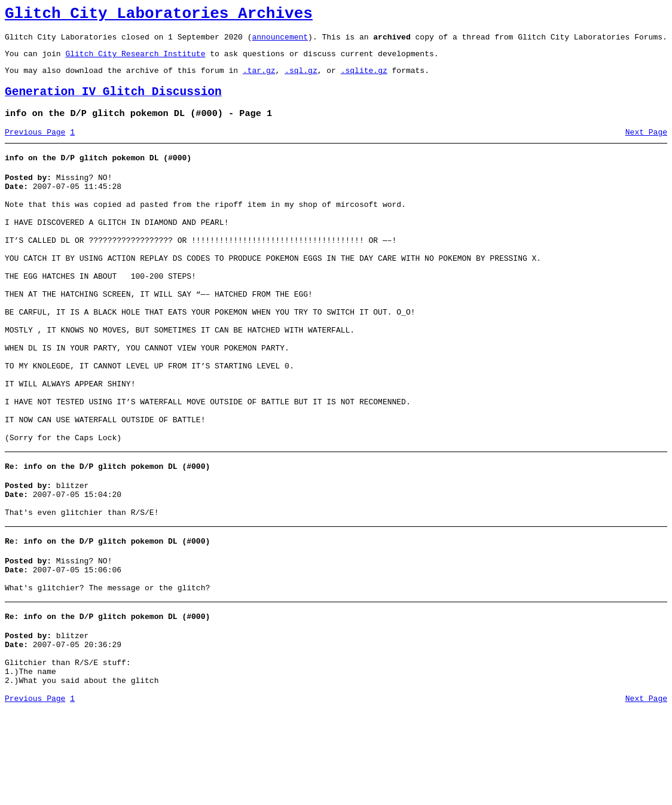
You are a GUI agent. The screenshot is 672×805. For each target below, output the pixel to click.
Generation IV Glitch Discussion (113, 103)
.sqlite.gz (364, 79)
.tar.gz (259, 79)
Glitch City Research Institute (135, 60)
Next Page (646, 147)
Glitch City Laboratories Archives (159, 16)
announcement (280, 42)
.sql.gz (301, 79)
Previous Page (35, 147)
